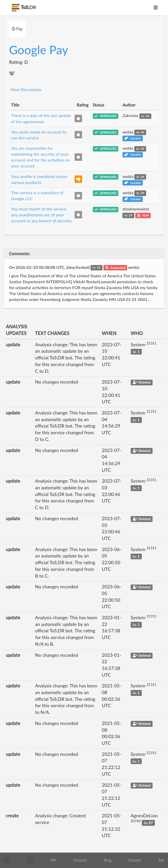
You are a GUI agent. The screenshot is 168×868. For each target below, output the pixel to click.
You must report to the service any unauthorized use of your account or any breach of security (41, 215)
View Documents (26, 89)
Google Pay (39, 50)
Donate (135, 860)
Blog (108, 860)
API (53, 860)
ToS (161, 860)
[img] (7, 860)
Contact (80, 860)
